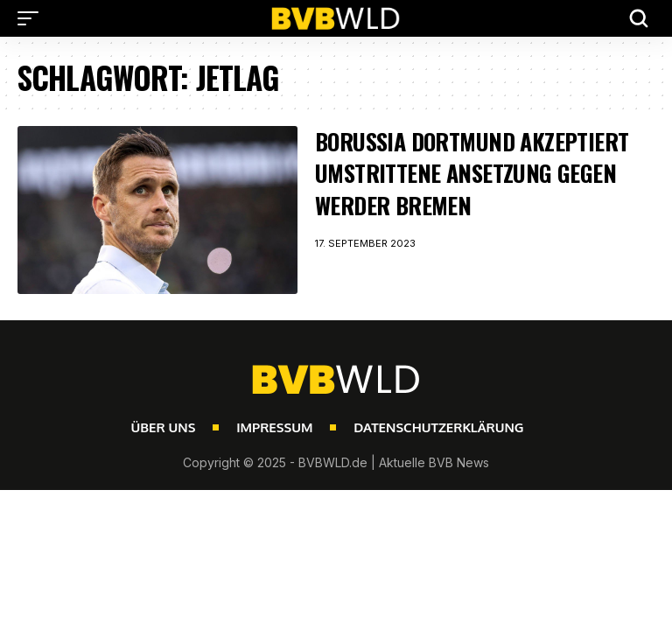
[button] (32, 18)
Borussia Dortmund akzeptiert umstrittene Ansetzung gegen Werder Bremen (472, 173)
